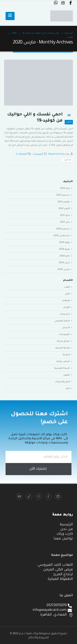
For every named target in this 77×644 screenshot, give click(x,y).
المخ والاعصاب (62, 382)
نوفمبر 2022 (64, 202)
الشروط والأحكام (39, 638)
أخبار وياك (65, 314)
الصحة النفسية (62, 368)
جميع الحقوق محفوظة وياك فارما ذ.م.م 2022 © (38, 634)
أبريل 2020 (64, 263)
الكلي (67, 294)
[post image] (38, 82)
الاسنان (66, 328)
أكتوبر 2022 (64, 209)
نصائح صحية (63, 341)
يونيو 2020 (64, 249)
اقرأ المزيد (67, 160)
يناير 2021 (65, 222)
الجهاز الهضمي (62, 321)
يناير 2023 (65, 188)
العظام (66, 301)
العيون (67, 375)
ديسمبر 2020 (63, 229)
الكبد (68, 389)
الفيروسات (38, 154)
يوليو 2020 (64, 242)
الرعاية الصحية (63, 348)
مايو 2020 (65, 256)
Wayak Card (54, 154)
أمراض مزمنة (63, 362)
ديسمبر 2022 (63, 195)
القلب (67, 287)
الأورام (67, 307)
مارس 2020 (64, 270)
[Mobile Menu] (10, 16)
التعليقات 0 (21, 154)
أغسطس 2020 (62, 236)
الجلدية (66, 355)
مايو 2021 (65, 215)
